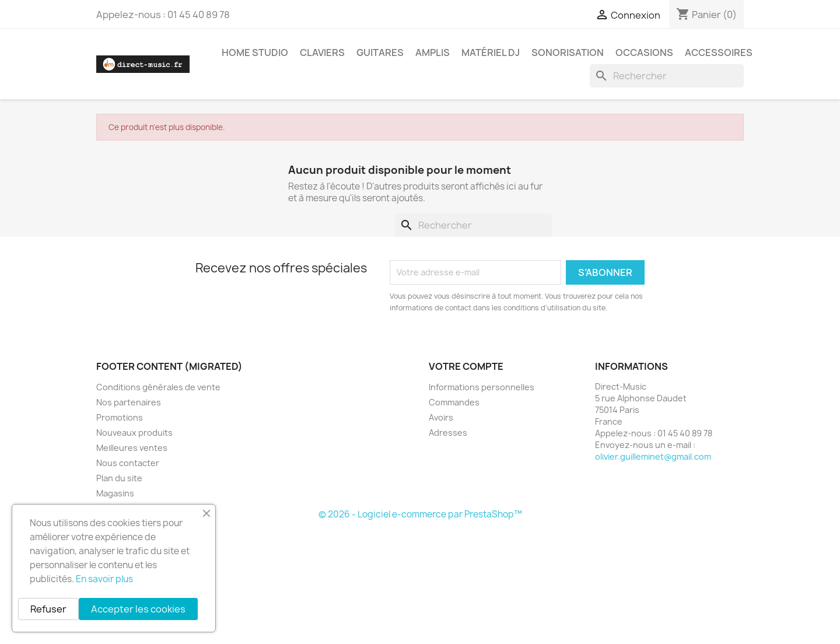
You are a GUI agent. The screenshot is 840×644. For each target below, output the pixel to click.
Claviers (322, 52)
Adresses (448, 433)
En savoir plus (104, 579)
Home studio (255, 52)
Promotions (120, 417)
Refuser (48, 609)
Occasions (644, 52)
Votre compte (466, 366)
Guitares (380, 52)
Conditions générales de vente (158, 387)
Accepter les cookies (138, 609)
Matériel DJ (491, 52)
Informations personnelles (482, 387)
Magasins (115, 493)
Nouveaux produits (134, 433)
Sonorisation (568, 52)
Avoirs (441, 417)
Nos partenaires (129, 402)
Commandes (454, 402)
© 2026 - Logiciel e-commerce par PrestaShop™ (420, 514)
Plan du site (119, 478)
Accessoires (719, 52)
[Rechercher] (667, 76)
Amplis (433, 52)
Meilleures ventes (132, 448)
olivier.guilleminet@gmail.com (653, 456)
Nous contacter (128, 463)
